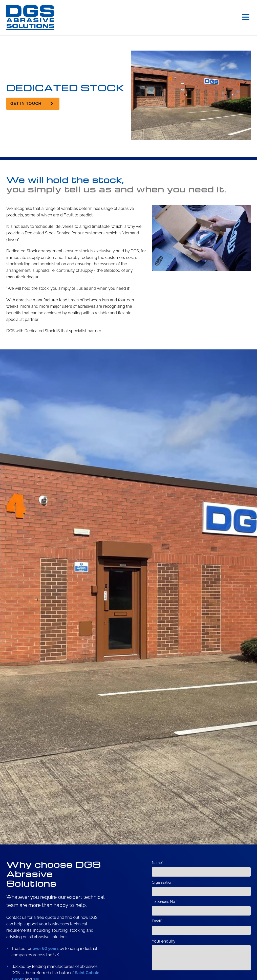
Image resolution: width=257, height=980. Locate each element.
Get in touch (26, 104)
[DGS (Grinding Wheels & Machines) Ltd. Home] (30, 18)
